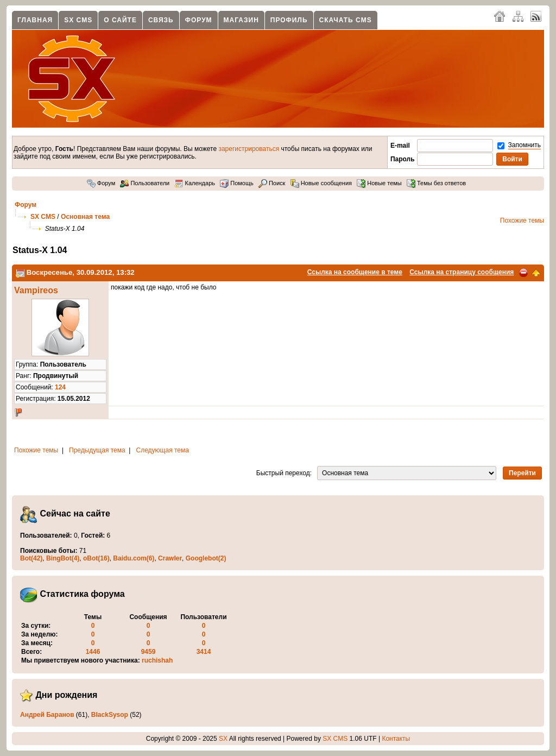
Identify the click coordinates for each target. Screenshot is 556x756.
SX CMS (78, 20)
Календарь (195, 183)
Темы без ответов (436, 183)
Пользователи (145, 183)
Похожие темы (522, 220)
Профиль (289, 20)
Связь (161, 20)
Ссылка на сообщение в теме (355, 272)
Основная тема (85, 217)
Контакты (396, 739)
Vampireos (36, 290)
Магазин (241, 20)
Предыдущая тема (97, 450)
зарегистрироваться (249, 149)
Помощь (237, 183)
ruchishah (157, 660)
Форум (199, 20)
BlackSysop (110, 715)
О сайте (120, 20)
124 (60, 387)
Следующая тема (163, 450)
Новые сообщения (321, 183)
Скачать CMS (346, 20)
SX (223, 739)
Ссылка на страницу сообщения (462, 272)
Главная (35, 20)
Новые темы (379, 183)
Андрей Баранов (47, 715)
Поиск (272, 183)
